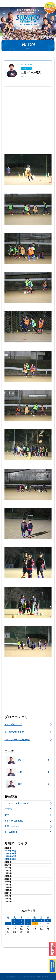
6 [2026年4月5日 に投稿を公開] (48, 921)
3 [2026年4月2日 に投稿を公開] (28, 921)
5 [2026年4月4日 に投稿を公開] (41, 921)
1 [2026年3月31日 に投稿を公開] (15, 921)
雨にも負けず (11, 832)
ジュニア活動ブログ (14, 732)
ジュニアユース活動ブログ (17, 740)
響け (7, 815)
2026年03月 (10, 853)
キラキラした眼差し (14, 821)
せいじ (15, 760)
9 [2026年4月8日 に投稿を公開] (21, 923)
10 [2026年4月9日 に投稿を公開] (28, 923)
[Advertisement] (28, 119)
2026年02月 (10, 856)
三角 (14, 772)
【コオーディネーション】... (18, 803)
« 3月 (7, 935)
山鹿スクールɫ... (12, 826)
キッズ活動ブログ (13, 725)
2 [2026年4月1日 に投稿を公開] (21, 921)
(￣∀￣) (8, 809)
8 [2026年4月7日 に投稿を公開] (15, 923)
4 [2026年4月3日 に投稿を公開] (35, 921)
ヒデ (14, 784)
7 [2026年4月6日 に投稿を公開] (8, 923)
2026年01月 (10, 859)
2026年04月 (10, 851)
